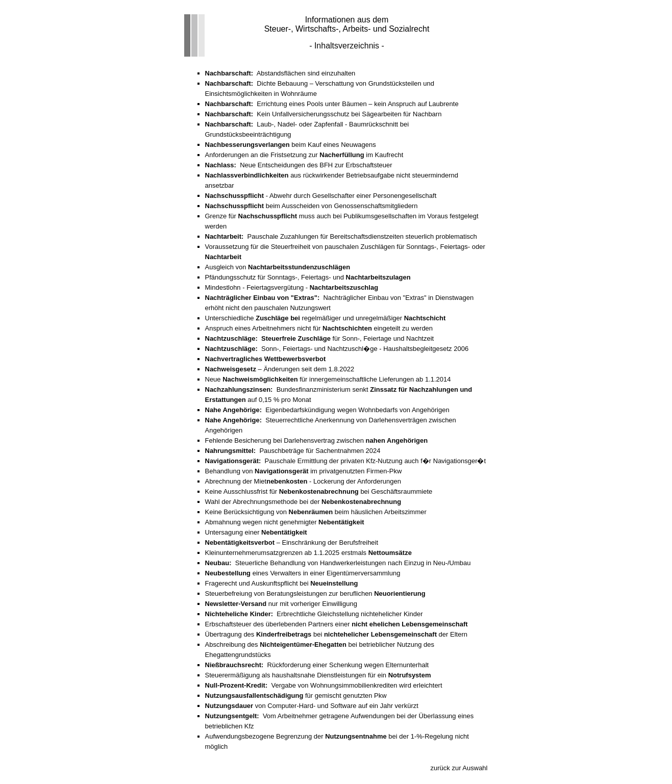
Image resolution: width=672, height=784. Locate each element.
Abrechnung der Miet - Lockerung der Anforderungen (303, 481)
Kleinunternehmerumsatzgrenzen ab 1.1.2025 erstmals (308, 553)
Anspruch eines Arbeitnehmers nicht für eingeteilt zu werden (319, 328)
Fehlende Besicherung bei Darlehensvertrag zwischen (317, 440)
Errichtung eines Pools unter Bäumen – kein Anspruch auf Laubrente (332, 104)
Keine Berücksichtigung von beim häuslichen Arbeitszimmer (316, 512)
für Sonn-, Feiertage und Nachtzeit (320, 338)
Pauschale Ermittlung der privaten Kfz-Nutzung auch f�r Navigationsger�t (346, 461)
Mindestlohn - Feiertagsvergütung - (292, 287)
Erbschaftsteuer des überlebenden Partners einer (337, 624)
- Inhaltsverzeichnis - (347, 46)
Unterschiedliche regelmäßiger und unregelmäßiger (326, 318)
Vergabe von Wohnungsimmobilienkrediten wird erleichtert (324, 685)
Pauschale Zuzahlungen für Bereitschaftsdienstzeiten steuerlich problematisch (341, 236)
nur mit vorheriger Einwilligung (281, 604)
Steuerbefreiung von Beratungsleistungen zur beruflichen (315, 593)
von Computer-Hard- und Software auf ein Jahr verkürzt (312, 706)
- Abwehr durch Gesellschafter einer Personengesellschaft (321, 196)
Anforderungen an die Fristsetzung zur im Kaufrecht (304, 155)
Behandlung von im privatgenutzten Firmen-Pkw (304, 471)
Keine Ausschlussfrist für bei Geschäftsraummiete (319, 491)
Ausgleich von (278, 267)
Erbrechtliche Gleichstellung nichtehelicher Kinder (314, 614)
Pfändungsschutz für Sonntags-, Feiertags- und (308, 277)
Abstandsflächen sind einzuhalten (280, 73)
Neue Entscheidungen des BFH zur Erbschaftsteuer (299, 165)
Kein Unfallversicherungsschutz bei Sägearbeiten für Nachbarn (323, 114)
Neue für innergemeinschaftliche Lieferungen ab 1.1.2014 (328, 379)
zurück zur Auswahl (459, 768)
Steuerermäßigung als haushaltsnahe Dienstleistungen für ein (318, 675)
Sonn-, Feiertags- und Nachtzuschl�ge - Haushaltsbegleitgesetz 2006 (337, 349)
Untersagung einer (256, 532)
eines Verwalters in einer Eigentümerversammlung (303, 573)
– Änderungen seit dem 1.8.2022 (280, 369)
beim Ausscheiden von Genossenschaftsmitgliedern (312, 206)
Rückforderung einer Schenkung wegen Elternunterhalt (317, 665)
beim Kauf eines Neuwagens (291, 145)
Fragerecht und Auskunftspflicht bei (282, 583)
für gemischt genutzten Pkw (296, 696)
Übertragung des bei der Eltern (336, 634)
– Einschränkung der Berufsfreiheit (292, 542)
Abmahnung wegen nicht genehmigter (285, 522)
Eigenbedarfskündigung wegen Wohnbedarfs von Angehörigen (327, 410)
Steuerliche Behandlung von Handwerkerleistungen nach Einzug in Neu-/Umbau (338, 563)
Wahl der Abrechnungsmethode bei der (303, 502)
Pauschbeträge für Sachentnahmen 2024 (293, 451)
